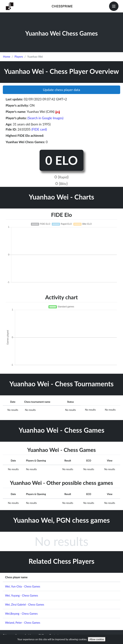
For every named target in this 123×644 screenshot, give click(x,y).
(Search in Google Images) (45, 118)
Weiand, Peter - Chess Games (23, 623)
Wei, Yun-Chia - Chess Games (23, 586)
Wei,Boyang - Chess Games (21, 614)
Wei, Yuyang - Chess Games (22, 595)
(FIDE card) (39, 129)
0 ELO (61, 160)
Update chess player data (62, 90)
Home (7, 57)
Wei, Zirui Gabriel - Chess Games (25, 605)
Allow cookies (97, 639)
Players (19, 57)
